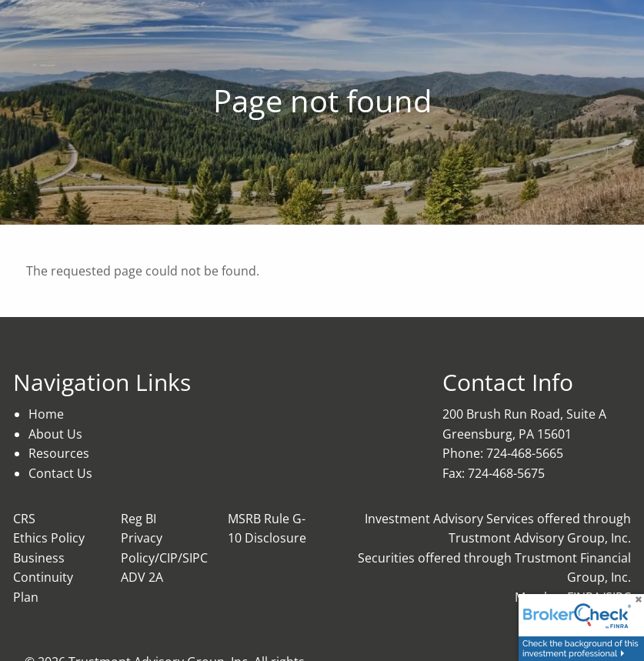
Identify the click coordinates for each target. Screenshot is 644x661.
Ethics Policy (49, 538)
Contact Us (60, 473)
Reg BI (138, 519)
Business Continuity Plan (43, 578)
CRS (24, 519)
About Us (55, 434)
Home (46, 414)
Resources (59, 453)
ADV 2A (142, 577)
